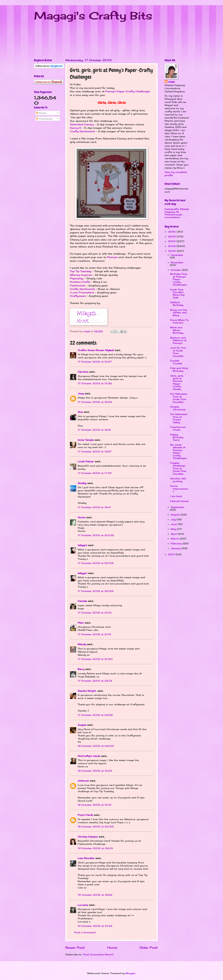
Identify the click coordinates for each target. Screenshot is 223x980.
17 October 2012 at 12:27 (95, 362)
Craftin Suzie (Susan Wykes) (96, 350)
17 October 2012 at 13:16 (94, 430)
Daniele (82, 601)
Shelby (82, 483)
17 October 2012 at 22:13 (95, 681)
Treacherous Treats (178, 428)
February (177, 543)
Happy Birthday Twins (177, 437)
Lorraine (83, 905)
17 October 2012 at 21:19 (94, 634)
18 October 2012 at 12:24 (95, 771)
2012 (172, 251)
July (174, 519)
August (176, 515)
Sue (80, 412)
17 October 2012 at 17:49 (95, 473)
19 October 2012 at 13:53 (95, 895)
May (174, 529)
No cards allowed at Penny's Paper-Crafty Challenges (178, 451)
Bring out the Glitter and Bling (179, 313)
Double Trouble (176, 362)
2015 (172, 237)
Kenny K (76, 128)
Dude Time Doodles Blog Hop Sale (177, 294)
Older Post (149, 948)
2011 (172, 554)
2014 (172, 241)
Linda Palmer (86, 461)
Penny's (112, 257)
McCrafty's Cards (89, 756)
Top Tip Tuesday (81, 271)
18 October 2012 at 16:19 (95, 805)
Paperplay (77, 278)
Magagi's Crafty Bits (93, 16)
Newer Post (75, 948)
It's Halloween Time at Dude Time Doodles (179, 398)
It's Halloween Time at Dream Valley (179, 418)
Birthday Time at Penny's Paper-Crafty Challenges (179, 279)
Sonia (81, 517)
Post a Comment (85, 932)
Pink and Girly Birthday (179, 369)
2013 (172, 246)
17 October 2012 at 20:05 (96, 535)
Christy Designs (88, 837)
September (178, 507)
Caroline (83, 372)
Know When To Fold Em (180, 321)
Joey (81, 393)
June (174, 524)
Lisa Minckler (86, 858)
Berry (81, 669)
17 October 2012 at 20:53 (96, 563)
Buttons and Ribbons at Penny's (178, 340)
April (174, 534)
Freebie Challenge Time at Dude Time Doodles (178, 468)
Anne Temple (86, 440)
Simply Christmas (178, 408)
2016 (172, 232)
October (176, 270)
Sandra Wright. (87, 691)
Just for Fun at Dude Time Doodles (178, 352)
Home (112, 948)
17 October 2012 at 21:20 (95, 659)
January (176, 548)
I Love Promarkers (82, 292)
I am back (176, 496)
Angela (82, 725)
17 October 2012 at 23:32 (95, 715)
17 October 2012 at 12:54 (95, 402)
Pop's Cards (85, 815)
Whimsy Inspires (81, 275)
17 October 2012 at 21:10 (95, 613)
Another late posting (178, 480)
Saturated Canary (82, 124)
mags (171, 82)
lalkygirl (82, 545)
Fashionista (78, 286)
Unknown (83, 781)
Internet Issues (179, 501)
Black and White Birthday (177, 330)
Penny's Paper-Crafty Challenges (128, 91)
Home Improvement (179, 489)
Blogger (130, 973)
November (177, 262)
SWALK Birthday (177, 304)
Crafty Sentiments (82, 131)
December (177, 255)
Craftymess (78, 296)
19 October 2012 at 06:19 (95, 848)
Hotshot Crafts (80, 282)
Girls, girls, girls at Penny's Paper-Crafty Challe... (177, 382)
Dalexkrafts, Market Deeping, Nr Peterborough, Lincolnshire (177, 213)
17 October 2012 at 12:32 (95, 383)
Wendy (82, 644)
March (175, 539)
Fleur (81, 623)
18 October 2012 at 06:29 (96, 746)
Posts (41, 113)
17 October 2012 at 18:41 (94, 507)
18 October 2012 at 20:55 (96, 827)
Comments (44, 119)
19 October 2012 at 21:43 (95, 926)
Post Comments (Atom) (98, 954)
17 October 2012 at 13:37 (95, 452)
